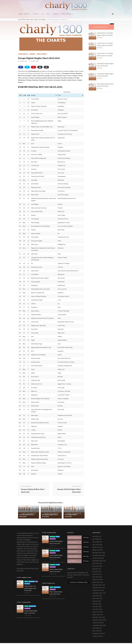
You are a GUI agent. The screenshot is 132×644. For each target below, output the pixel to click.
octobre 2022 (97, 559)
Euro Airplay (53, 566)
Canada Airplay (28, 508)
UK (43, 14)
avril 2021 (96, 607)
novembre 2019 (97, 634)
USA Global (27, 585)
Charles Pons (24, 61)
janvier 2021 (96, 616)
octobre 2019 (97, 637)
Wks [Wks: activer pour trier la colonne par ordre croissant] (28, 95)
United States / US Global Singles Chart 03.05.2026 (30, 589)
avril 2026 (96, 540)
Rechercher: (73, 92)
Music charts (42, 54)
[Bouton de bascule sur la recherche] (113, 14)
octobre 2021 (97, 591)
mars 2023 (96, 546)
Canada (56, 14)
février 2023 (96, 548)
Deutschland (68, 14)
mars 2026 (96, 543)
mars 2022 (96, 578)
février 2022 (96, 581)
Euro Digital (23, 54)
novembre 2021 (97, 589)
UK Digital (53, 508)
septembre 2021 (98, 594)
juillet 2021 (96, 599)
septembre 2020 (98, 626)
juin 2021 (95, 602)
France (36, 14)
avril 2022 (96, 575)
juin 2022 (95, 570)
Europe (28, 14)
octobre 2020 (97, 624)
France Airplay (57, 588)
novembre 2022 (97, 556)
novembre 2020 (97, 621)
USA (49, 14)
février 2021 (96, 613)
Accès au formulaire (79, 583)
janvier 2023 (96, 551)
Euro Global (52, 538)
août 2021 (96, 597)
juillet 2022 (96, 567)
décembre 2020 (97, 618)
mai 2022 (95, 572)
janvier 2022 (96, 583)
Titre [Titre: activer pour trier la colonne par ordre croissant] (59, 95)
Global (26, 582)
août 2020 (96, 629)
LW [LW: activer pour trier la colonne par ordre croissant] (24, 95)
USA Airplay (79, 510)
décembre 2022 (97, 554)
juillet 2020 (96, 632)
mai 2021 (95, 605)
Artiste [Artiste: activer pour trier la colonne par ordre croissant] (33, 95)
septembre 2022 (98, 562)
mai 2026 (95, 537)
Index (21, 14)
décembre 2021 (97, 586)
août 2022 (96, 564)
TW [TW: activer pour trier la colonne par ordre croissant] (20, 95)
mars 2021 (96, 610)
